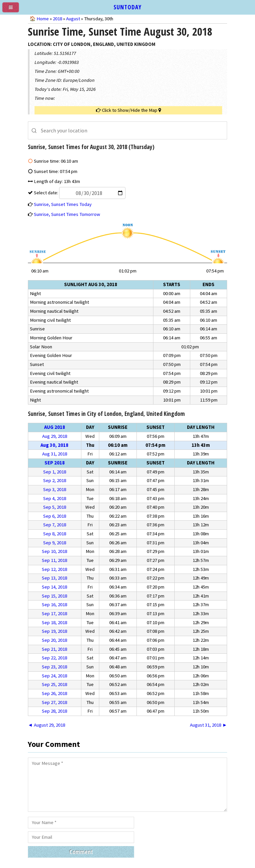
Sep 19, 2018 (54, 631)
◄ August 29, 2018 (46, 725)
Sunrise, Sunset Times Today (63, 204)
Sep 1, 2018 (55, 472)
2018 (57, 19)
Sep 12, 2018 (54, 569)
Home (43, 19)
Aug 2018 (55, 427)
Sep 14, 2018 (54, 587)
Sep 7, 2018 (55, 525)
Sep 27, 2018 (54, 702)
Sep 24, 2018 (54, 676)
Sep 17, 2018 (54, 613)
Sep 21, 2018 (54, 649)
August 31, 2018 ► (209, 725)
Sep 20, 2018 (54, 640)
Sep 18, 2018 (54, 622)
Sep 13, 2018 (54, 578)
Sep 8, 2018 (55, 534)
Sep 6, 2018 (55, 516)
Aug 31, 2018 (55, 454)
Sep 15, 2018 (54, 596)
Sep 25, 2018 (54, 684)
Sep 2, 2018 (55, 480)
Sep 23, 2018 (54, 667)
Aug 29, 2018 (55, 436)
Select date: (79, 193)
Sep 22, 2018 (54, 658)
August (73, 19)
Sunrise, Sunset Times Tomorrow (67, 214)
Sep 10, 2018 (54, 551)
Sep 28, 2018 (54, 711)
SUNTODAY (127, 7)
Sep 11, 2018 (54, 560)
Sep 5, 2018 (55, 507)
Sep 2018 (55, 463)
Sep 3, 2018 (55, 489)
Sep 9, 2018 (55, 543)
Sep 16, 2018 (54, 605)
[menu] (13, 10)
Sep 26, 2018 (54, 693)
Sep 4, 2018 (55, 498)
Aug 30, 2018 (54, 445)
